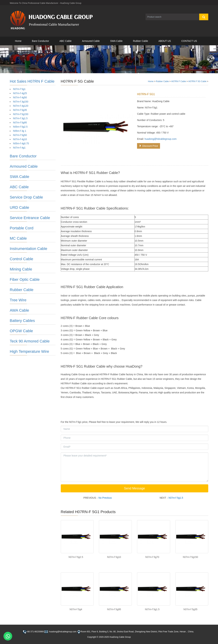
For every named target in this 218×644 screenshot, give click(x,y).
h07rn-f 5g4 (76, 609)
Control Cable (22, 259)
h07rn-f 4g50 (20, 97)
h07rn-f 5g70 (152, 557)
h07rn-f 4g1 (19, 148)
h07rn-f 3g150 (21, 102)
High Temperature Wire (29, 351)
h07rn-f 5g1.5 (176, 498)
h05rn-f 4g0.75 (21, 143)
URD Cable (19, 207)
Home (18, 41)
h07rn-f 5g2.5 (76, 557)
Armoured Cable (91, 41)
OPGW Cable (21, 331)
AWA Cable (19, 310)
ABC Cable (65, 41)
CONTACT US (189, 41)
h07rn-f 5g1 (19, 89)
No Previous (105, 498)
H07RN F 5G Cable (197, 81)
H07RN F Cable (179, 81)
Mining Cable (21, 269)
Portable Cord (22, 228)
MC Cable (18, 238)
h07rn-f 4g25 (20, 93)
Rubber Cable (141, 41)
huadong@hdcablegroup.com (161, 139)
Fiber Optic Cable (25, 279)
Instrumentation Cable (28, 249)
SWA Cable (116, 41)
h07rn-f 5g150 (190, 557)
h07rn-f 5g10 (114, 557)
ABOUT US (165, 41)
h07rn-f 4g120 (21, 106)
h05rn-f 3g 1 (20, 131)
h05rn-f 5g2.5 (20, 127)
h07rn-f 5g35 (190, 609)
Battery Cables (22, 321)
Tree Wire (18, 300)
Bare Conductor (40, 41)
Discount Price (149, 146)
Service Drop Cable (26, 197)
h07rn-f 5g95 (114, 609)
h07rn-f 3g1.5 (20, 118)
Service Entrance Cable (30, 218)
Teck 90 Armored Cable (30, 341)
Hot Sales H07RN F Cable (32, 81)
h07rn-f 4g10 (20, 139)
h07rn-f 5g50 (20, 135)
